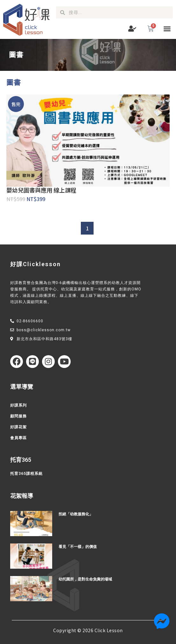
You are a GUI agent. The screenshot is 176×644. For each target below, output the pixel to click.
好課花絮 (18, 427)
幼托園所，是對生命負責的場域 (85, 579)
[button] (167, 29)
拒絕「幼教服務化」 (76, 514)
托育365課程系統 (26, 474)
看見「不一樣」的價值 (78, 547)
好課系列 (18, 405)
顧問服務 (18, 416)
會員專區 (18, 438)
